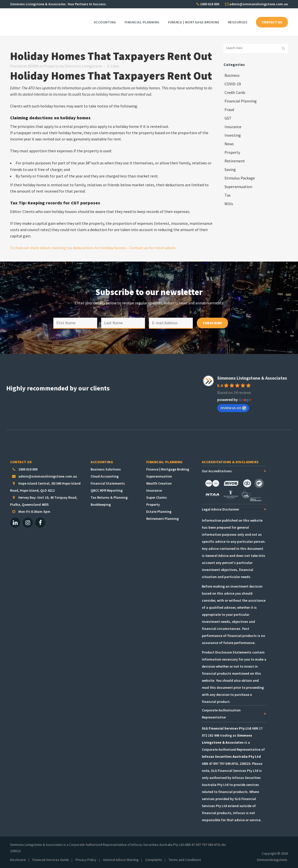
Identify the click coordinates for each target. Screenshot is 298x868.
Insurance (233, 127)
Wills (229, 204)
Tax (228, 195)
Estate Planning (159, 512)
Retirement (235, 161)
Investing (233, 135)
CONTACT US (272, 22)
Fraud (229, 110)
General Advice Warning (121, 860)
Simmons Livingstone (83, 66)
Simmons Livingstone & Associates (252, 378)
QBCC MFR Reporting (107, 490)
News (229, 144)
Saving (230, 169)
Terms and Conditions (185, 860)
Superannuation (238, 187)
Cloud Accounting (105, 476)
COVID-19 (233, 84)
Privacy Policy (86, 860)
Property (51, 66)
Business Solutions (106, 469)
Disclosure (18, 860)
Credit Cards (235, 92)
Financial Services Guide (51, 860)
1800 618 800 (208, 4)
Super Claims (157, 497)
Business (232, 75)
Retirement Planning (162, 519)
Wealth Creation (159, 483)
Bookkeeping (101, 504)
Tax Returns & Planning (109, 497)
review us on (233, 408)
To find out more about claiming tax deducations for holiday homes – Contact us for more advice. (93, 248)
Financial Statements (108, 483)
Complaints (154, 860)
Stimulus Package (240, 178)
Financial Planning (241, 101)
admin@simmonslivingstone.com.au (256, 4)
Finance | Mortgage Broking (168, 469)
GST (228, 118)
